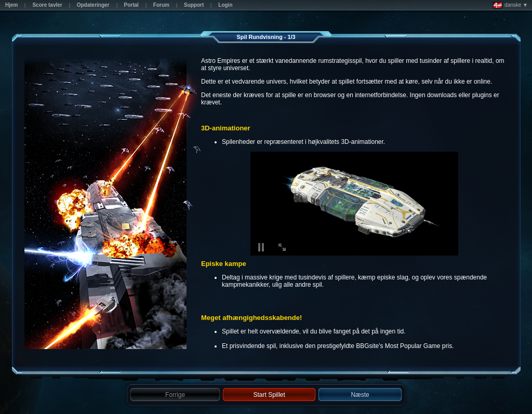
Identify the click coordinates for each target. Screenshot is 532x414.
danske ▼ (510, 5)
